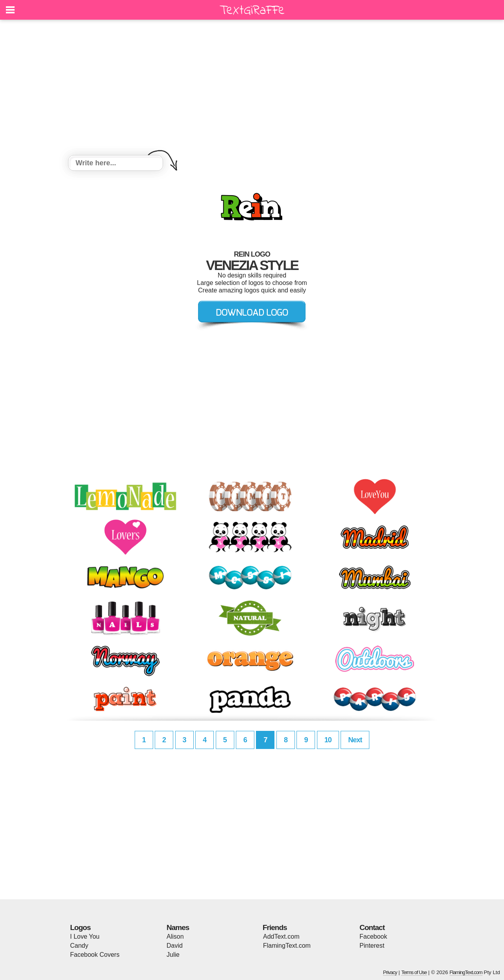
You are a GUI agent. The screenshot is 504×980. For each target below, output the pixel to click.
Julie (173, 955)
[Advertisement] (252, 89)
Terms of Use (414, 972)
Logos (80, 927)
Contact (372, 927)
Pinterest (372, 946)
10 (328, 740)
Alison (175, 937)
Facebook (373, 937)
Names (178, 927)
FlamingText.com (287, 946)
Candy (79, 946)
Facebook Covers (95, 955)
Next (355, 740)
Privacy (390, 972)
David (175, 946)
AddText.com (281, 937)
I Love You (85, 937)
